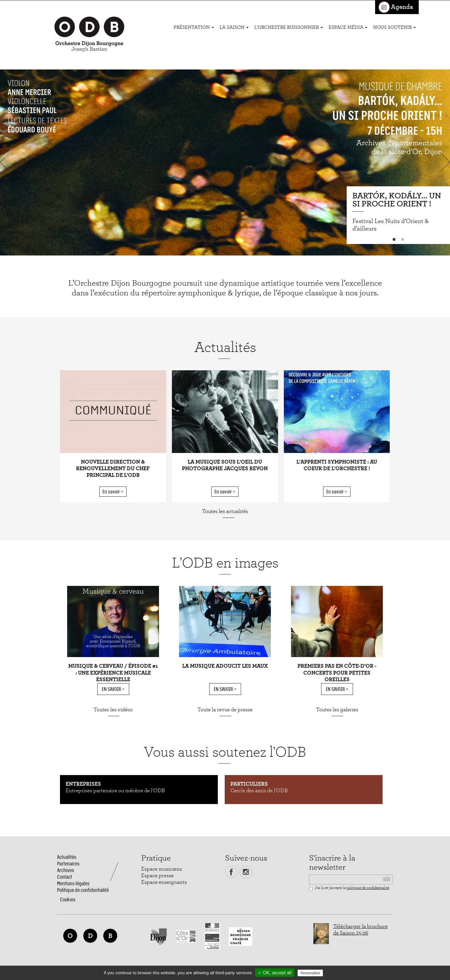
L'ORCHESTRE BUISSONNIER (289, 27)
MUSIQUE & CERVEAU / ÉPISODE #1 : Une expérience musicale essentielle (113, 673)
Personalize (310, 973)
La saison (234, 27)
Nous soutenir (394, 27)
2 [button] (403, 240)
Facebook (231, 872)
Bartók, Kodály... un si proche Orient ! (397, 200)
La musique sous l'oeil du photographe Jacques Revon (225, 465)
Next (444, 162)
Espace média (348, 27)
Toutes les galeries (337, 710)
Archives (66, 870)
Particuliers (249, 784)
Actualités (67, 857)
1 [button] (394, 240)
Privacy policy (338, 973)
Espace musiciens (162, 869)
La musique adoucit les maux (225, 666)
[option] (225, 162)
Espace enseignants (164, 882)
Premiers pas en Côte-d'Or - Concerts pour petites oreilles (337, 673)
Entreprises (83, 784)
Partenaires (68, 864)
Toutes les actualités (225, 511)
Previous (6, 162)
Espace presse (157, 876)
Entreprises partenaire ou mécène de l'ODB (115, 791)
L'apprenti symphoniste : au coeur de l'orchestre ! (337, 465)
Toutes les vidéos (113, 710)
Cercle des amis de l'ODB (259, 791)
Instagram (246, 872)
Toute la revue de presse (225, 710)
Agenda (402, 7)
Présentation (194, 27)
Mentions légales (73, 883)
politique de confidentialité (368, 888)
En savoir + (113, 492)
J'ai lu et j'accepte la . (349, 888)
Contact (65, 877)
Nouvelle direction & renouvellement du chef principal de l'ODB (113, 469)
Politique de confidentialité (83, 890)
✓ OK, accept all (275, 973)
